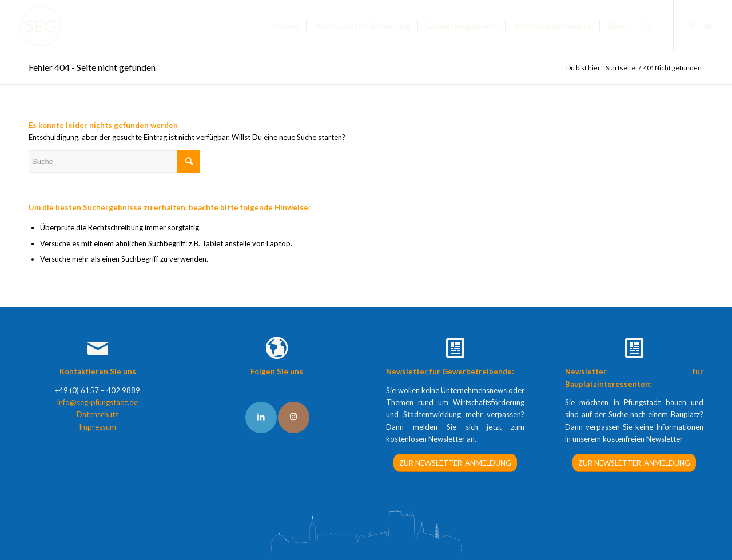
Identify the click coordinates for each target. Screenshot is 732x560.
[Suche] (648, 26)
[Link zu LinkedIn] (709, 25)
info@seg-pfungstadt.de (98, 402)
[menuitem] (286, 26)
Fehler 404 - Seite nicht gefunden (92, 67)
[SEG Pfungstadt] (41, 26)
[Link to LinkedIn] (261, 417)
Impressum (98, 427)
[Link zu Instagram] (691, 25)
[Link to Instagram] (294, 417)
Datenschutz (98, 414)
